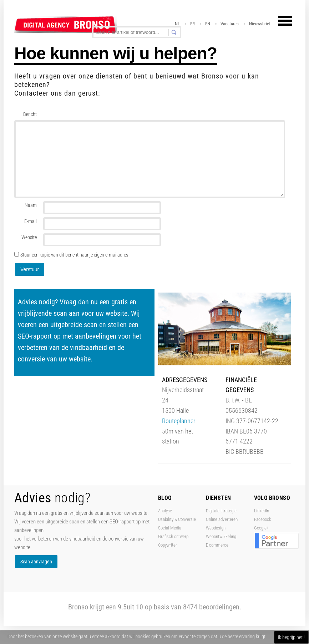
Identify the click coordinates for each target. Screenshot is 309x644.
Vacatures (230, 24)
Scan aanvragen (36, 562)
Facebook (263, 519)
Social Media (170, 528)
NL (177, 24)
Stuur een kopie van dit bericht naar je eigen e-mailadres (74, 255)
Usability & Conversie (177, 519)
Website (29, 237)
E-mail (31, 221)
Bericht (30, 114)
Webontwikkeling (221, 536)
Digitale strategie (221, 511)
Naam (31, 205)
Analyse (165, 511)
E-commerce (217, 545)
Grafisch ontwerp (173, 536)
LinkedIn (262, 511)
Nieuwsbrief (260, 24)
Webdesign (216, 528)
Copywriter (168, 545)
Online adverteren (222, 519)
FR (193, 24)
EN (208, 24)
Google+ (261, 528)
